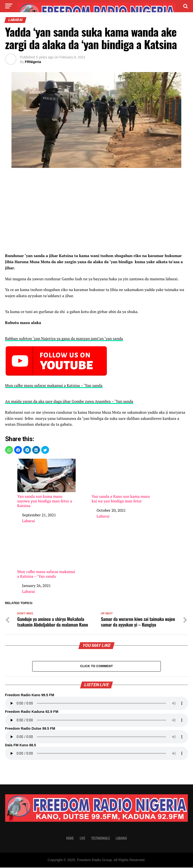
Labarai (29, 521)
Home (70, 839)
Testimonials (101, 839)
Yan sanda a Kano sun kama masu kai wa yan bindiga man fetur (121, 481)
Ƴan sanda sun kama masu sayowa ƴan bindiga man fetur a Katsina (46, 483)
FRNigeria (33, 62)
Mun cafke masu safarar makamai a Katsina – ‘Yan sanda (54, 385)
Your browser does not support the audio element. (97, 704)
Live (82, 839)
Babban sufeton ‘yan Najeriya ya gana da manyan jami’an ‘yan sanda (64, 338)
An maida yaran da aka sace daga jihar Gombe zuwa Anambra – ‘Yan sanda (69, 401)
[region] (97, 212)
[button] (9, 450)
